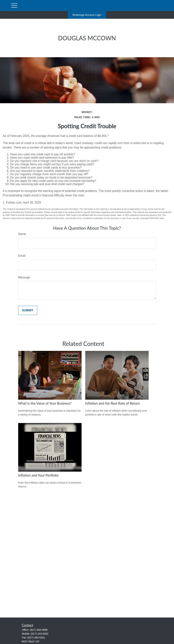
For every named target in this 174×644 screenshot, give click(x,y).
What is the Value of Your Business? (45, 403)
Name (22, 234)
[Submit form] (28, 310)
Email (22, 256)
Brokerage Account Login (87, 15)
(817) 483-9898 (39, 630)
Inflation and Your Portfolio (38, 475)
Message (24, 277)
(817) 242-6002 (40, 634)
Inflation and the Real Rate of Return (113, 403)
